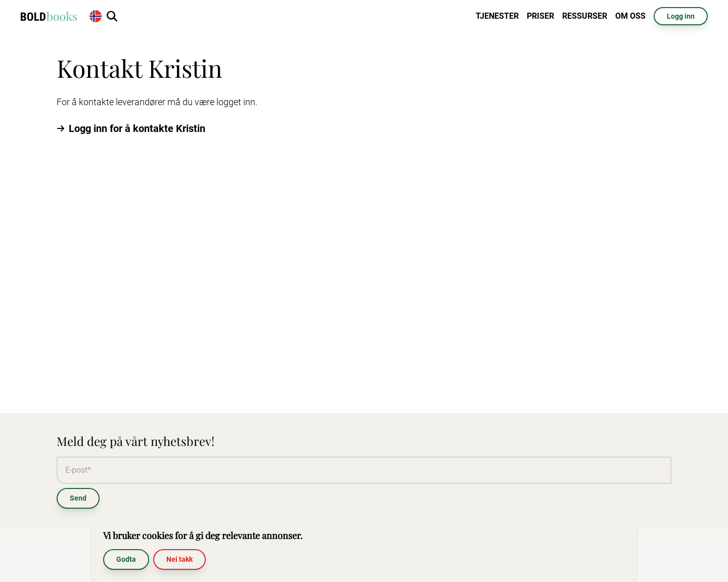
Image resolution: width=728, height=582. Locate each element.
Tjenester (497, 16)
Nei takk (179, 559)
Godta (126, 559)
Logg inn (681, 16)
